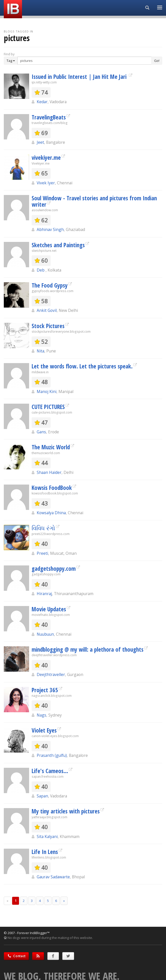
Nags (41, 715)
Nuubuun (45, 634)
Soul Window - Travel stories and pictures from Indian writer (94, 201)
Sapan (42, 796)
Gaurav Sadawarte (53, 877)
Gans (41, 432)
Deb (41, 270)
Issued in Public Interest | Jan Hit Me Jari (80, 77)
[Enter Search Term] (85, 61)
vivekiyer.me (46, 157)
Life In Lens (45, 852)
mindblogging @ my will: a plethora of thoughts (88, 649)
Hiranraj (44, 594)
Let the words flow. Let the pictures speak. (82, 366)
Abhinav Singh (50, 229)
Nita (40, 351)
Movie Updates (49, 609)
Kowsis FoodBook (52, 488)
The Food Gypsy (50, 285)
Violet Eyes (44, 730)
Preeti (42, 553)
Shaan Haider (49, 472)
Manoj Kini (47, 391)
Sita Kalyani (47, 836)
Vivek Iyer (46, 183)
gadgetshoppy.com (54, 568)
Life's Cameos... (50, 771)
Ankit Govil (47, 310)
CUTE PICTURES (48, 407)
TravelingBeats (49, 117)
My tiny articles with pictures (66, 811)
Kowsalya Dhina (51, 513)
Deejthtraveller (51, 674)
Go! (157, 61)
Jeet (40, 142)
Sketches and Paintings (58, 245)
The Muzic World (51, 447)
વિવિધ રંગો (43, 528)
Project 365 (45, 690)
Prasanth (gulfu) (52, 755)
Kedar (42, 102)
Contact (16, 956)
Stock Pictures (48, 326)
